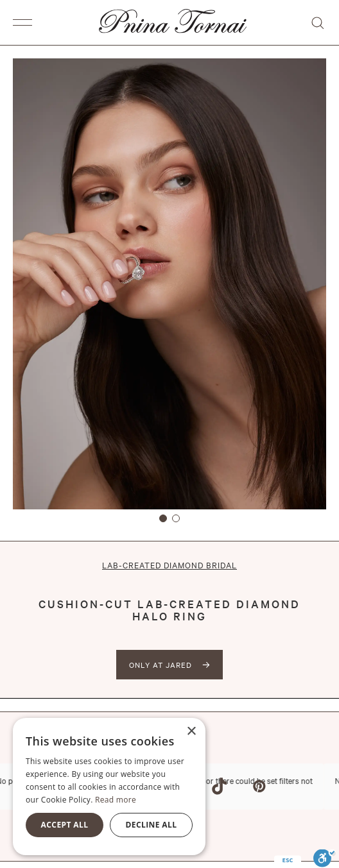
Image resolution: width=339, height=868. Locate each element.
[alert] (109, 787)
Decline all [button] (152, 825)
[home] (169, 22)
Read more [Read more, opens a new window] (116, 800)
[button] (26, 22)
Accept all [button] (65, 825)
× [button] (191, 732)
